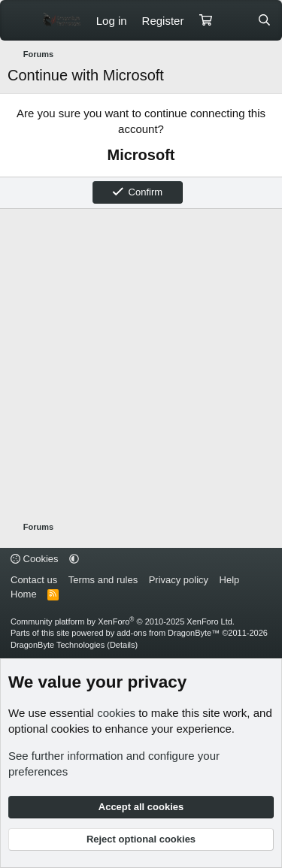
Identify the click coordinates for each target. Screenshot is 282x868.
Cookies (35, 559)
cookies (116, 713)
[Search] (264, 21)
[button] (74, 559)
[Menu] (21, 20)
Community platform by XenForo (123, 622)
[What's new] (234, 21)
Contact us (34, 580)
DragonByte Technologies (58, 645)
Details (123, 645)
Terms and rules (103, 580)
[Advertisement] (141, 365)
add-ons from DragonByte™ (168, 633)
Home (24, 594)
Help (230, 580)
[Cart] (205, 21)
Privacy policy (179, 580)
